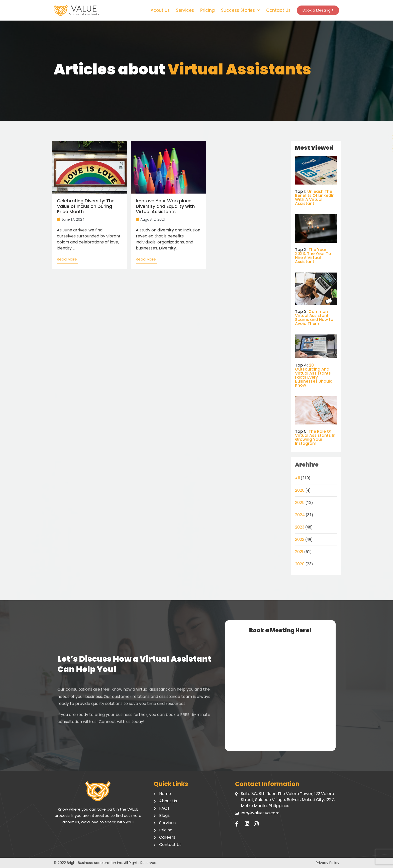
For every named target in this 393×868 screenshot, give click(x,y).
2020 (300, 564)
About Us (158, 10)
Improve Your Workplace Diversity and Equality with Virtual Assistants (165, 206)
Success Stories (238, 10)
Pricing (205, 10)
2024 (300, 515)
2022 (300, 539)
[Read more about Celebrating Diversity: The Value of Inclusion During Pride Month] (68, 261)
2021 (299, 552)
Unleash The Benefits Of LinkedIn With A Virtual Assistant (315, 197)
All (297, 478)
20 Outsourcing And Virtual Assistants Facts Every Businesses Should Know (314, 375)
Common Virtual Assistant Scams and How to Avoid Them (314, 318)
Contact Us (276, 10)
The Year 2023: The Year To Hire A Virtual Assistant (313, 256)
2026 (300, 490)
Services (183, 10)
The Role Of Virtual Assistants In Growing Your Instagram (315, 437)
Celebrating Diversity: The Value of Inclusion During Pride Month (86, 206)
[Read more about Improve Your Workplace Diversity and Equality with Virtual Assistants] (146, 261)
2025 (300, 503)
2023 (300, 527)
